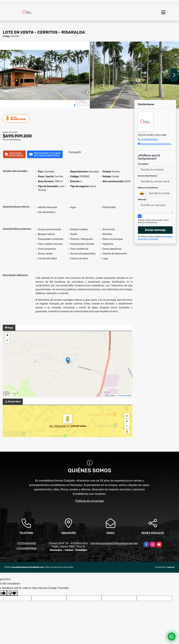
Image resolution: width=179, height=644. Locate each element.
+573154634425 (149, 139)
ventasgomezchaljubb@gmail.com (158, 144)
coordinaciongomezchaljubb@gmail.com (114, 543)
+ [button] (7, 336)
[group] (45, 75)
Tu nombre (144, 164)
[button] (75, 105)
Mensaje (143, 199)
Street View (16, 118)
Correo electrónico (148, 176)
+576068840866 (26, 548)
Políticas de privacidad (89, 501)
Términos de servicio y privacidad (155, 238)
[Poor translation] (12, 593)
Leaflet (107, 396)
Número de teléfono (148, 187)
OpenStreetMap (125, 396)
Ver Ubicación (58, 426)
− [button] (7, 341)
